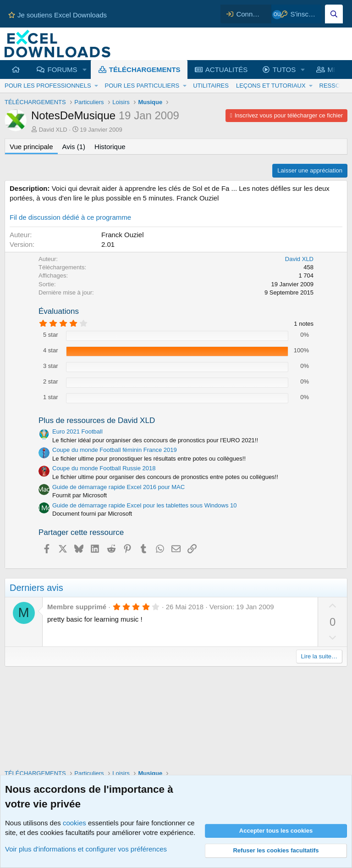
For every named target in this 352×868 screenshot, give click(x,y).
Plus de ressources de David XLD (97, 420)
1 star (51, 397)
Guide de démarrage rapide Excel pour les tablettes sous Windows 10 (145, 505)
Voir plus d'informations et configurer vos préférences (86, 849)
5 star (51, 335)
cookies (74, 823)
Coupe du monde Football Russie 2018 (104, 468)
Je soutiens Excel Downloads (58, 15)
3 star (51, 366)
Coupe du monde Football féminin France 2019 (115, 450)
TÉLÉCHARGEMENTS (145, 70)
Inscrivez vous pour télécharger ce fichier (289, 115)
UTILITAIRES (211, 86)
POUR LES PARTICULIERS (142, 86)
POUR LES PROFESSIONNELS (48, 86)
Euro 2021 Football (77, 431)
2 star (51, 381)
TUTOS (284, 70)
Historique (110, 147)
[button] (84, 70)
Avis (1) (74, 147)
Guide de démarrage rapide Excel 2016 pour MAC (118, 487)
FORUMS (63, 70)
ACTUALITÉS (227, 70)
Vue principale (31, 147)
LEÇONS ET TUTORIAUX (271, 86)
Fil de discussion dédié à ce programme (70, 217)
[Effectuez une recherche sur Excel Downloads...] (334, 14)
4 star (51, 350)
